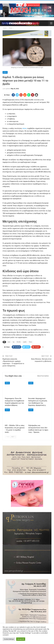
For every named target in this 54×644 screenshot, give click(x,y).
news (9, 342)
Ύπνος (30, 342)
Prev (8, 437)
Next (13, 437)
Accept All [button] (21, 639)
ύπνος (25, 128)
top (13, 342)
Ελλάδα (19, 342)
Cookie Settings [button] (9, 639)
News (5, 72)
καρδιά (25, 342)
